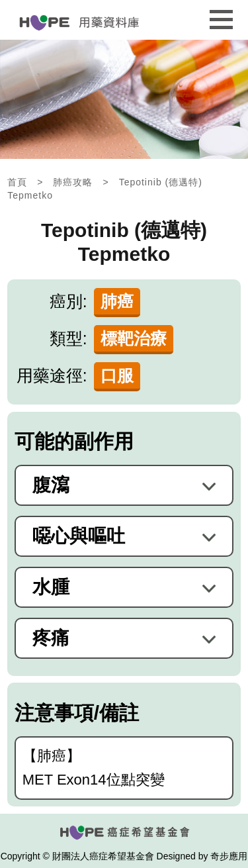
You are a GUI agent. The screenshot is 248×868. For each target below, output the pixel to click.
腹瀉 (51, 485)
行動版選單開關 (221, 16)
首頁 (17, 182)
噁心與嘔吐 (79, 536)
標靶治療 (134, 338)
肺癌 (117, 301)
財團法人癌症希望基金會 (103, 856)
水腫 (51, 587)
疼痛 (51, 638)
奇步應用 (229, 856)
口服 (117, 375)
